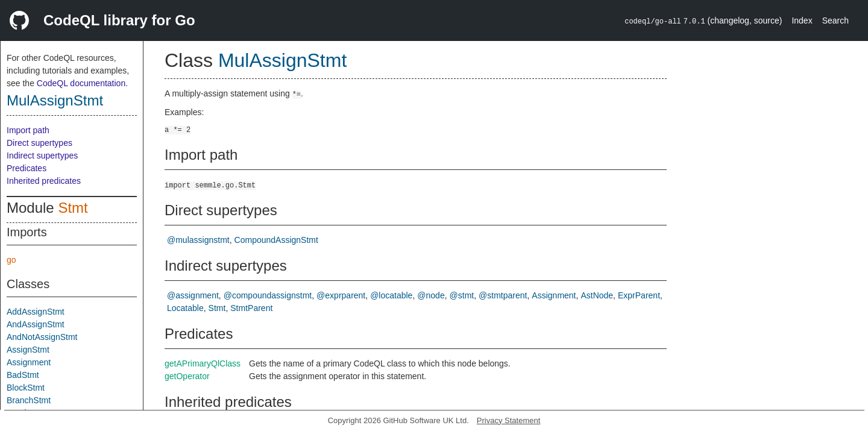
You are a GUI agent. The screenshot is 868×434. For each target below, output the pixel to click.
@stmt (462, 295)
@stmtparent (503, 295)
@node (431, 295)
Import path (28, 130)
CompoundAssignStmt (276, 240)
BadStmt (23, 375)
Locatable (185, 308)
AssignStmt (28, 350)
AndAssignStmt (36, 324)
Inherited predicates (44, 181)
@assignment (193, 295)
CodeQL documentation (81, 83)
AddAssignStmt (36, 312)
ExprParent (639, 295)
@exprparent (341, 295)
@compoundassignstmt (268, 295)
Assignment (29, 362)
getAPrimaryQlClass (203, 363)
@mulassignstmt (198, 240)
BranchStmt (29, 400)
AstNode (597, 295)
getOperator (187, 376)
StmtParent (251, 308)
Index (802, 20)
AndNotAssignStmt (42, 337)
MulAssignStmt (55, 100)
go (11, 260)
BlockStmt (26, 388)
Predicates (27, 168)
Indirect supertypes (42, 156)
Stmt (73, 208)
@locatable (391, 295)
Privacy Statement (509, 420)
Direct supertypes (39, 143)
